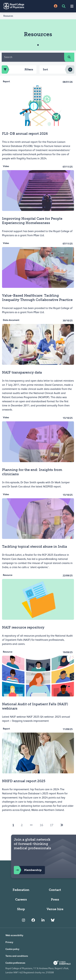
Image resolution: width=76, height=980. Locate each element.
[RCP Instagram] (23, 920)
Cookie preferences (15, 963)
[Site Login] (56, 6)
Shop (21, 909)
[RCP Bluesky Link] (53, 920)
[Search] (33, 57)
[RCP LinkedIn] (43, 920)
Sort (45, 69)
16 (42, 825)
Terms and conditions (17, 956)
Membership (28, 870)
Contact (55, 890)
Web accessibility (14, 935)
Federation (21, 890)
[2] (62, 825)
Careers (21, 899)
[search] (69, 57)
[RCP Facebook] (33, 920)
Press (55, 899)
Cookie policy (12, 949)
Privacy (9, 942)
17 (52, 825)
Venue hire (55, 909)
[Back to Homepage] (19, 6)
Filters (17, 70)
